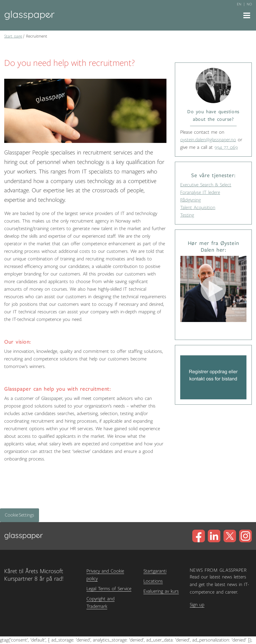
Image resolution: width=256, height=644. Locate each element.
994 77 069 (226, 147)
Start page (13, 36)
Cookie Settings (20, 515)
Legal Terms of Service (109, 589)
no (249, 4)
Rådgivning (190, 200)
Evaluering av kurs (161, 591)
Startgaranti (155, 571)
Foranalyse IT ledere (200, 193)
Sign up (197, 605)
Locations (153, 581)
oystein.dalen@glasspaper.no (208, 140)
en (239, 4)
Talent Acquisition (198, 208)
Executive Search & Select (206, 185)
